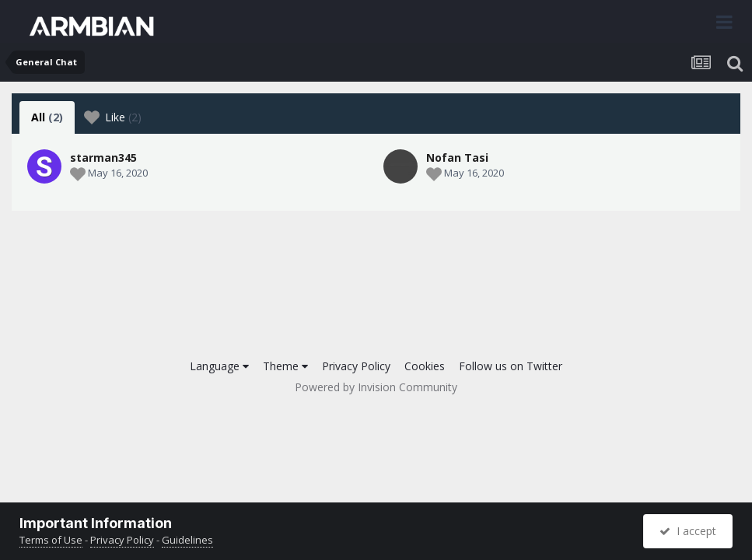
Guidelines (187, 540)
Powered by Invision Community (376, 387)
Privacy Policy (356, 366)
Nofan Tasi (457, 157)
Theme (285, 366)
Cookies (425, 366)
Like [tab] (113, 117)
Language (219, 366)
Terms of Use (51, 540)
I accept (688, 531)
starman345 (103, 157)
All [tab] (47, 117)
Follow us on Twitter (511, 366)
